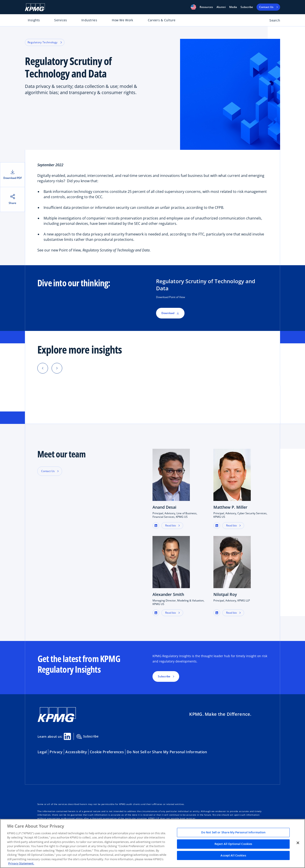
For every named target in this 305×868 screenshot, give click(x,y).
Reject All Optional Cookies (233, 844)
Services (61, 20)
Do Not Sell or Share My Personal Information (167, 752)
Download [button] (170, 313)
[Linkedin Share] (67, 736)
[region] (152, 843)
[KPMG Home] (35, 7)
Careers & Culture (162, 20)
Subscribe (247, 7)
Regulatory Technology (45, 42)
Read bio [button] (171, 525)
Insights (34, 20)
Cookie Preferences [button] (107, 752)
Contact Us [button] (48, 471)
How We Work (122, 20)
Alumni (221, 7)
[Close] (298, 843)
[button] (193, 7)
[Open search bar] (272, 21)
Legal (42, 752)
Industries (89, 20)
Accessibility (76, 752)
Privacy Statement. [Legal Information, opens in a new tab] (21, 863)
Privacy (56, 752)
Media (233, 7)
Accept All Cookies (233, 855)
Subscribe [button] (164, 676)
